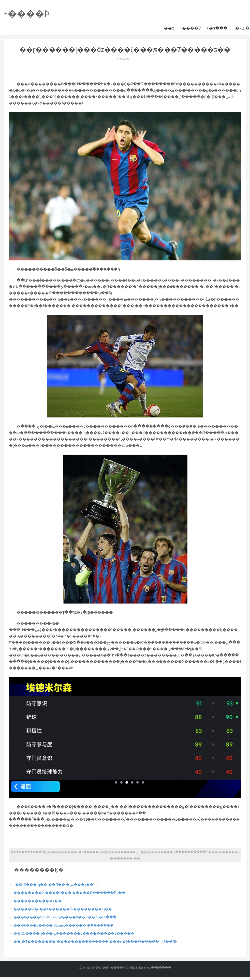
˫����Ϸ (27, 14)
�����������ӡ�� (38, 901)
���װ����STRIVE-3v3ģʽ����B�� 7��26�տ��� (65, 917)
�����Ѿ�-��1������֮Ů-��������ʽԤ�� (63, 909)
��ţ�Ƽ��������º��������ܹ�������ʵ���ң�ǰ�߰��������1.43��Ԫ (95, 942)
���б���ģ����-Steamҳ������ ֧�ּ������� (63, 925)
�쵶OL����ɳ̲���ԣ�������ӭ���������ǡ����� (74, 934)
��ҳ (169, 28)
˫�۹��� (217, 28)
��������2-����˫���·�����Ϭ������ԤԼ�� (69, 893)
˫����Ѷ (191, 28)
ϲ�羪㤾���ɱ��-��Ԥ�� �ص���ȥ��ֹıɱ (56, 885)
